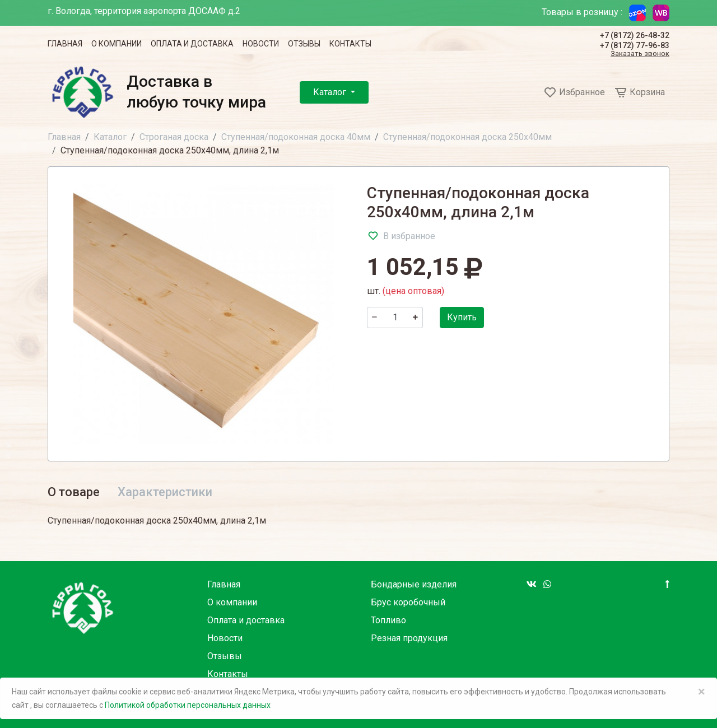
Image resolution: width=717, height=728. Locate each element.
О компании (117, 44)
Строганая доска (174, 137)
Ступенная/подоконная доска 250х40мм (467, 137)
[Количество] (395, 318)
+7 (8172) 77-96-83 (635, 45)
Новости (261, 44)
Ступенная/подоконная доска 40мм (296, 137)
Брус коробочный (408, 602)
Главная (65, 44)
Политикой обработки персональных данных (188, 705)
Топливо (388, 620)
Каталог (331, 92)
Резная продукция (409, 638)
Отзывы (304, 44)
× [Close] (702, 692)
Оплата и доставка (192, 44)
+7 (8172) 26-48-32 (635, 35)
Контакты (350, 44)
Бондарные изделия (414, 584)
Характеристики (165, 492)
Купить (462, 317)
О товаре (74, 492)
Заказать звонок (640, 54)
